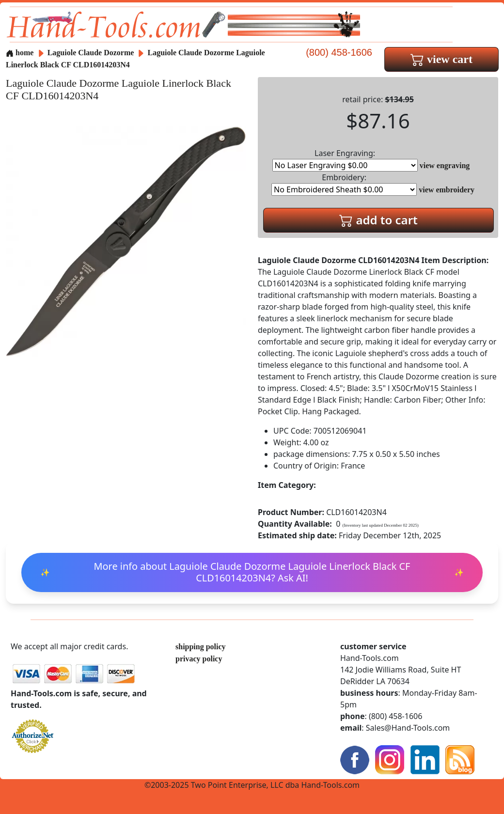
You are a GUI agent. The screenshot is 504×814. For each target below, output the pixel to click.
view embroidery (447, 190)
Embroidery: (344, 184)
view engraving (445, 165)
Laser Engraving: (345, 160)
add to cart (378, 220)
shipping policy (201, 647)
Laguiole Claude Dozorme (92, 53)
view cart (441, 59)
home (20, 53)
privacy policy (199, 659)
